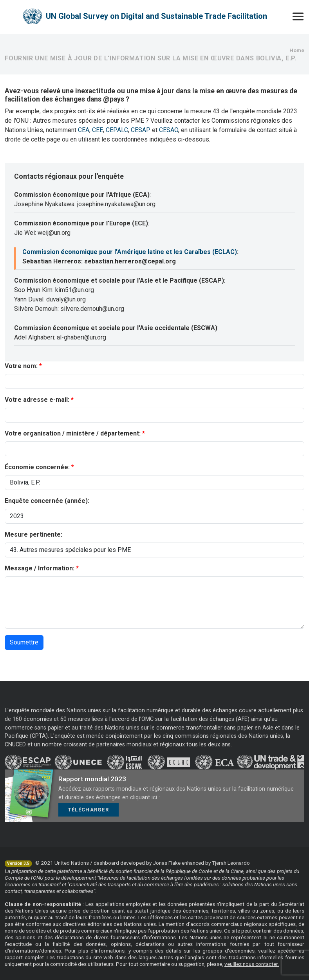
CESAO (169, 130)
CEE (98, 130)
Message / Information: (40, 568)
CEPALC (117, 130)
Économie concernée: (37, 467)
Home (297, 50)
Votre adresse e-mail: (37, 400)
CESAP (141, 130)
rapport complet (24, 957)
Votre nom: (21, 366)
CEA (84, 130)
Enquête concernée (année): (47, 501)
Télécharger (89, 810)
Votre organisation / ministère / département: (73, 433)
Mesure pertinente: (33, 534)
